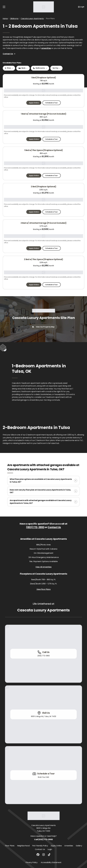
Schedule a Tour (52, 103)
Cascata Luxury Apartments (32, 19)
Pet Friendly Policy (40, 846)
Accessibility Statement (51, 862)
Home (5, 19)
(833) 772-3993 (35, 527)
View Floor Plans (44, 589)
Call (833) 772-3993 (43, 839)
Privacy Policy (32, 862)
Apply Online (34, 103)
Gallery (79, 846)
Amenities (69, 846)
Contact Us (9, 54)
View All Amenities (43, 567)
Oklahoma (14, 19)
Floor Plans (10, 846)
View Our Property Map (43, 327)
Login (50, 849)
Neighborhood (23, 846)
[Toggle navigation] (4, 7)
